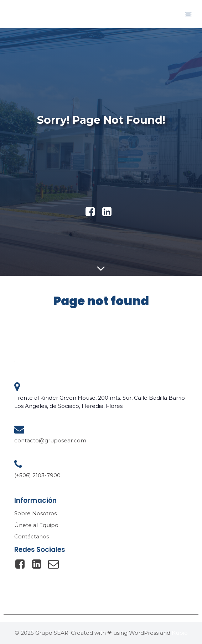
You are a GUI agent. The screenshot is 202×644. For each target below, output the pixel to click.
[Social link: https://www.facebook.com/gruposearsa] (93, 212)
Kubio (180, 633)
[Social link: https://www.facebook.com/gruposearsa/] (23, 564)
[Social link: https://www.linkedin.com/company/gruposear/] (110, 212)
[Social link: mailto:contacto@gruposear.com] (56, 564)
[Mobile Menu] (188, 14)
